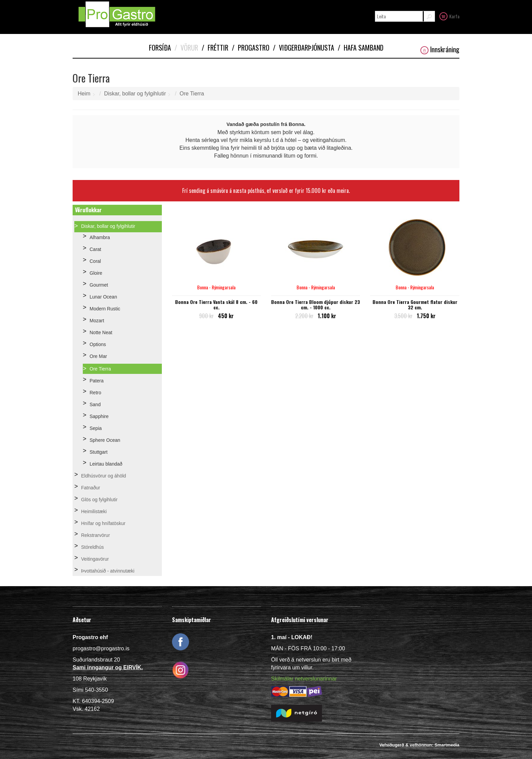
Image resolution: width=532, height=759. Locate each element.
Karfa (449, 16)
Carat (95, 249)
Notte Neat (101, 332)
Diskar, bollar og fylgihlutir (135, 94)
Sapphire (99, 416)
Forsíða (160, 48)
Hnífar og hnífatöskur (103, 523)
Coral (95, 261)
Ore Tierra (192, 94)
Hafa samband (360, 48)
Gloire (96, 273)
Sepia (96, 428)
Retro (95, 393)
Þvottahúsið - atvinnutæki (108, 571)
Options (98, 344)
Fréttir (215, 48)
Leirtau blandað (106, 464)
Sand (95, 404)
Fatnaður (91, 488)
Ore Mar (98, 356)
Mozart (97, 321)
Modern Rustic (105, 309)
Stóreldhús (92, 547)
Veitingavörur (95, 559)
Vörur (186, 48)
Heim (84, 94)
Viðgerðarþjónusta (303, 48)
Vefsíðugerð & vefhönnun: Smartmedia (419, 745)
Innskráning (440, 49)
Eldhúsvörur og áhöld (103, 476)
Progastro (251, 48)
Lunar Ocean (103, 297)
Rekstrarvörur (96, 535)
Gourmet (99, 285)
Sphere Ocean (105, 440)
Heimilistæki (94, 511)
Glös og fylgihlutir (99, 500)
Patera (97, 381)
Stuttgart (99, 452)
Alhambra (100, 237)
